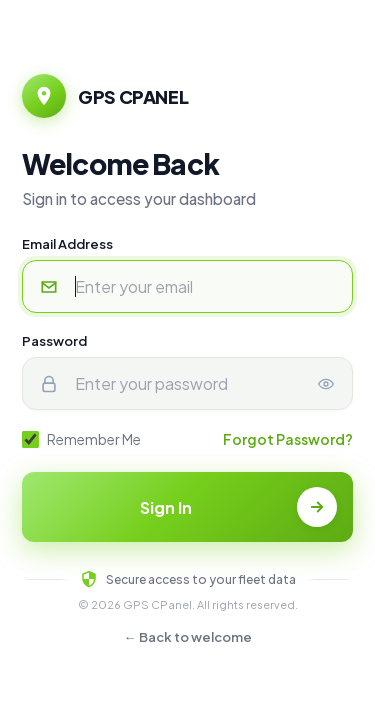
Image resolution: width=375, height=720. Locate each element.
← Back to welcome (188, 637)
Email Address (67, 244)
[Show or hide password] (326, 383)
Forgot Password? (288, 439)
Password (54, 341)
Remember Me (81, 439)
